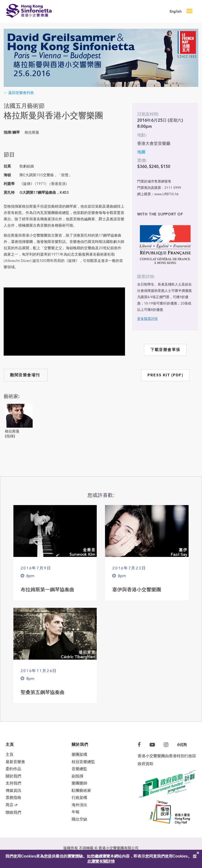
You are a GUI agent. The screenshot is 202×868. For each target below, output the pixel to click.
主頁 (10, 755)
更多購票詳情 (147, 319)
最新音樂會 (15, 762)
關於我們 (13, 778)
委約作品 (13, 770)
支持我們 (13, 786)
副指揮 (77, 778)
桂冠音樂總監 (83, 762)
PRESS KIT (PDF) (165, 375)
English (176, 12)
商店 (10, 809)
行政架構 (79, 801)
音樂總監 (79, 770)
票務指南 (13, 801)
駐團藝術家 (81, 794)
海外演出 (79, 809)
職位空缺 (79, 825)
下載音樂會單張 (165, 350)
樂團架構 (79, 755)
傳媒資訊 (13, 794)
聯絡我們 (13, 817)
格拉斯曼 (12, 431)
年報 (76, 817)
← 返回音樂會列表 (19, 93)
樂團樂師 (79, 786)
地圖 (141, 152)
